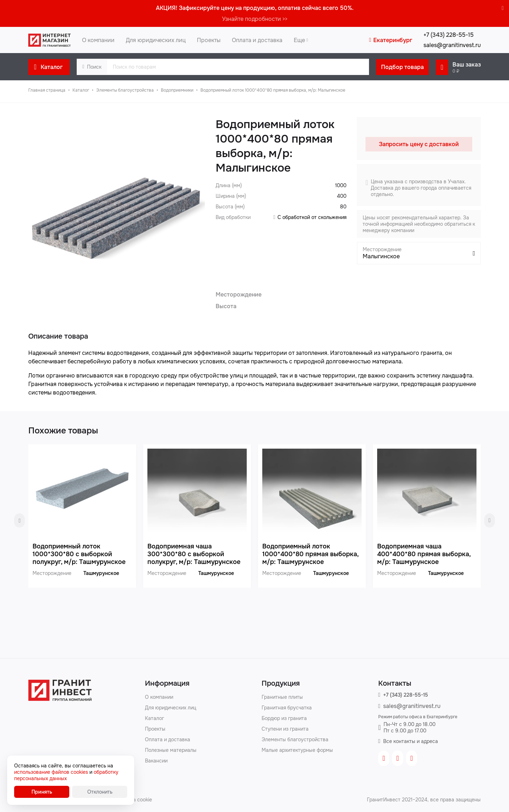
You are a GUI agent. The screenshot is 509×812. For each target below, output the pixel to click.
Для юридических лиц (171, 708)
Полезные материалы (171, 750)
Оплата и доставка (168, 739)
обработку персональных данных (66, 775)
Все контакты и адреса (411, 741)
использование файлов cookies (51, 772)
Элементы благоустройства (125, 90)
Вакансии (156, 761)
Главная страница (47, 90)
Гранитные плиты (282, 697)
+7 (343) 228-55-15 (406, 695)
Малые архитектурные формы (297, 750)
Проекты (155, 729)
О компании (159, 697)
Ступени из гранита (285, 729)
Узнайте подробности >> (255, 19)
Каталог (81, 90)
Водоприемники (177, 90)
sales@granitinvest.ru (452, 45)
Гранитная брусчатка (287, 708)
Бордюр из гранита (284, 718)
